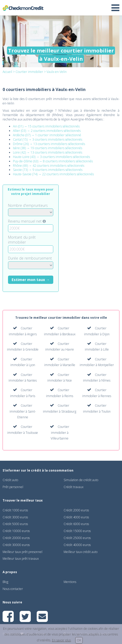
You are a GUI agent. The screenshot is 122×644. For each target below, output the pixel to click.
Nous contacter (13, 589)
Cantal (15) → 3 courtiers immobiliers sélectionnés (48, 139)
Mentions (70, 582)
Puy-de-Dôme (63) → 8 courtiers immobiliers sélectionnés (53, 161)
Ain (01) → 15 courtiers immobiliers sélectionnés (46, 126)
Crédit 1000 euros (15, 510)
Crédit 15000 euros (77, 531)
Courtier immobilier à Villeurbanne (60, 433)
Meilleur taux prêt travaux (21, 559)
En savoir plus (61, 640)
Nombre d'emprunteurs (28, 205)
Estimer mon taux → (31, 280)
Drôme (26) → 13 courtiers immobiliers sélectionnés (49, 144)
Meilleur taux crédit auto (81, 552)
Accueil (7, 72)
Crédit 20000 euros (16, 538)
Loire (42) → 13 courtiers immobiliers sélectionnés (48, 152)
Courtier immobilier (29, 72)
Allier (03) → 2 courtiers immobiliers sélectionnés (47, 131)
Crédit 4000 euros (76, 517)
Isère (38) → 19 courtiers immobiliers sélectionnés (48, 148)
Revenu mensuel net (27, 221)
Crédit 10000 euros (16, 531)
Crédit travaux (74, 487)
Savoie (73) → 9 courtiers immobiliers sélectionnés (48, 170)
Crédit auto (10, 480)
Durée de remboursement (30, 258)
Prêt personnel (13, 487)
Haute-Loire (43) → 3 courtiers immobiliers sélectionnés (51, 157)
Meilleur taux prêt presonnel (22, 552)
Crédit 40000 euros (77, 545)
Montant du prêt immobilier (22, 240)
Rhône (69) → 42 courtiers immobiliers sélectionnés (49, 166)
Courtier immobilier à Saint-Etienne (23, 411)
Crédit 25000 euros (77, 538)
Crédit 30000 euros (16, 545)
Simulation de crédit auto (81, 480)
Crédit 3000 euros (15, 517)
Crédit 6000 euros (76, 524)
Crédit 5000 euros (15, 524)
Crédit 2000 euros (76, 510)
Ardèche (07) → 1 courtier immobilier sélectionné (47, 135)
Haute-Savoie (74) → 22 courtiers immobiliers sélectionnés (53, 174)
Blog (5, 582)
